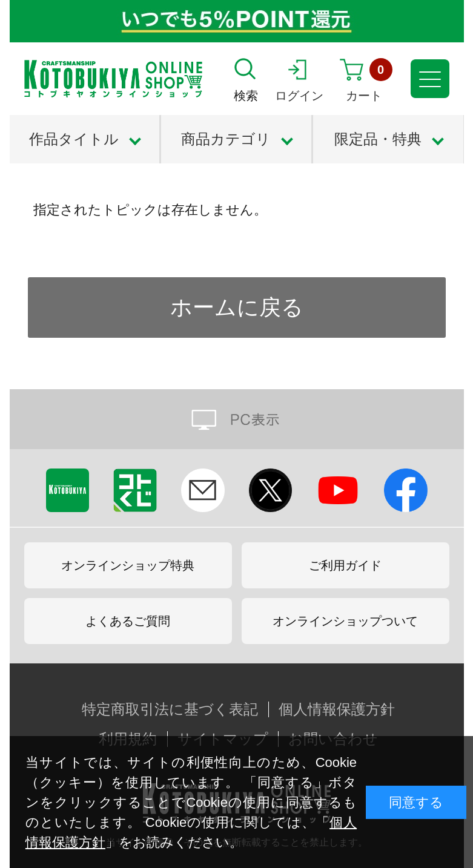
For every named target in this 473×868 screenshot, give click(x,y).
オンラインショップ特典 (128, 565)
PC (237, 419)
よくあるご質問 (128, 621)
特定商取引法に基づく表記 (170, 709)
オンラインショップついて (345, 621)
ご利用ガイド (345, 565)
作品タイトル (74, 139)
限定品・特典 (378, 139)
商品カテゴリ (226, 139)
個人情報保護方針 (337, 709)
